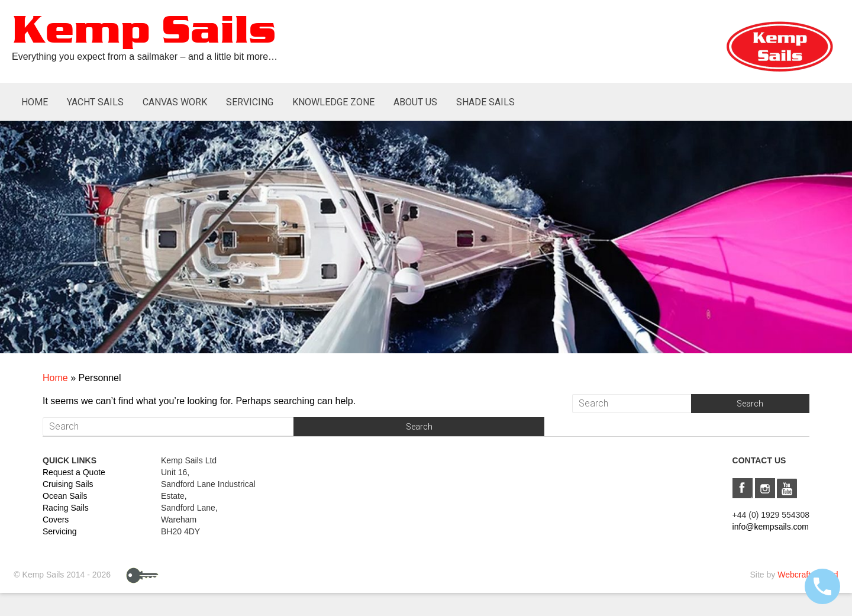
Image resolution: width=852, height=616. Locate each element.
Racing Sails (66, 508)
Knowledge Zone (333, 102)
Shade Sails (485, 102)
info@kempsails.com (771, 527)
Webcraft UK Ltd (808, 575)
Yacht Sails (95, 102)
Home (35, 102)
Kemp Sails (144, 32)
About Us (415, 102)
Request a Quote (74, 472)
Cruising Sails (68, 484)
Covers (56, 520)
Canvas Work (175, 102)
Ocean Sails (65, 496)
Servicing (250, 102)
